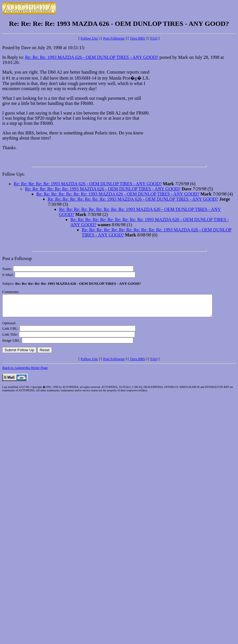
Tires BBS (137, 38)
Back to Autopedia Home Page (25, 372)
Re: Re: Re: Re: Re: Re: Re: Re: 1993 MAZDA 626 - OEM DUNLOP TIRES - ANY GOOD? (133, 199)
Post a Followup (17, 258)
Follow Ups (89, 38)
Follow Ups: (14, 174)
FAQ (154, 38)
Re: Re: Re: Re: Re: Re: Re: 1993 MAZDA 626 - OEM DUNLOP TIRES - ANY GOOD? (118, 194)
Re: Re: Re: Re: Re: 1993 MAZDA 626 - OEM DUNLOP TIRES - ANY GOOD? (88, 184)
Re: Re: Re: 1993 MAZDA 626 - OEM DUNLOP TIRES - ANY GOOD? (92, 57)
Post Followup (114, 38)
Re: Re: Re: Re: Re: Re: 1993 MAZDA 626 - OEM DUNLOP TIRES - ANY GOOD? (103, 189)
